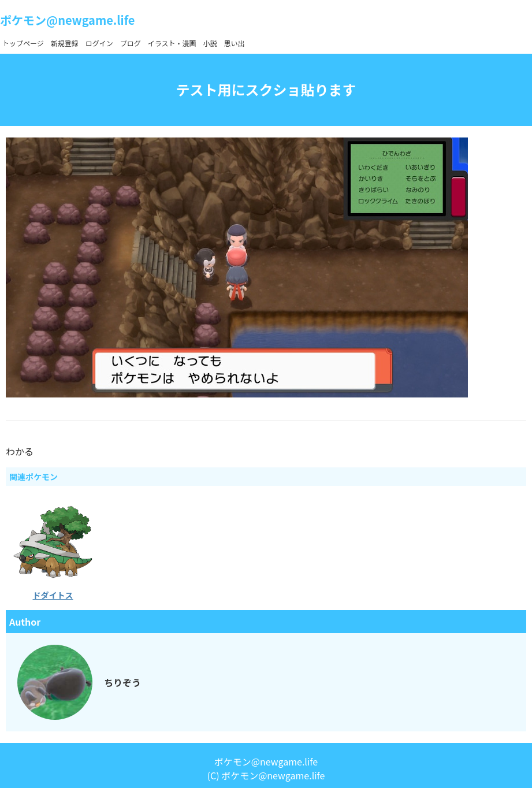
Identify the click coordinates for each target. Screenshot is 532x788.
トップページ (23, 43)
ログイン (99, 43)
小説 (210, 43)
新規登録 (65, 43)
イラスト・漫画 (172, 43)
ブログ (131, 43)
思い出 (235, 43)
